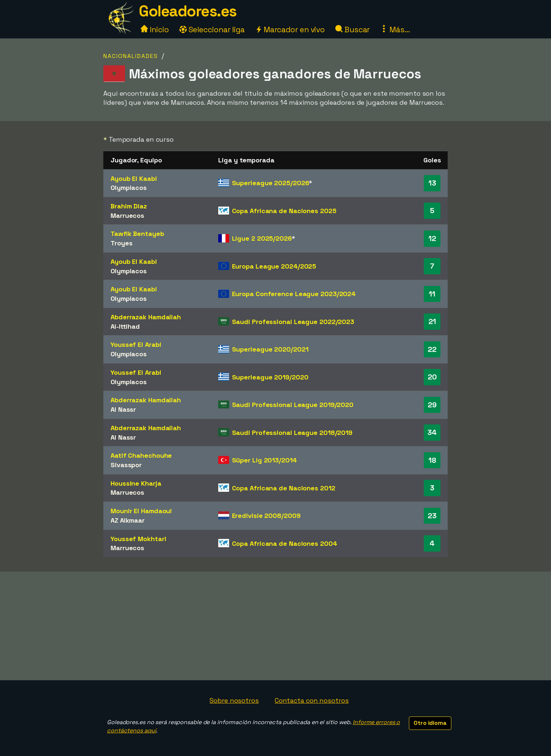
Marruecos (127, 215)
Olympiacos (129, 188)
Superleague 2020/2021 (270, 349)
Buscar (353, 30)
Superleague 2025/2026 (271, 183)
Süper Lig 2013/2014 (264, 460)
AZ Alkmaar (128, 520)
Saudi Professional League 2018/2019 (292, 433)
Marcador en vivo (290, 30)
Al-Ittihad (125, 326)
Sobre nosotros (234, 700)
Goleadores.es (188, 11)
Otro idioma (430, 723)
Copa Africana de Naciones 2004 (285, 543)
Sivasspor (126, 465)
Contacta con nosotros (312, 700)
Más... (395, 30)
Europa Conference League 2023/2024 (294, 294)
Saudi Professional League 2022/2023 (293, 322)
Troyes (121, 243)
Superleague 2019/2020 (270, 377)
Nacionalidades (131, 56)
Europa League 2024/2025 (274, 266)
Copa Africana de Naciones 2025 (284, 211)
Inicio (155, 30)
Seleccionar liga (212, 30)
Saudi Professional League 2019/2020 (293, 405)
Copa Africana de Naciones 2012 (284, 488)
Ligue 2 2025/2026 (262, 238)
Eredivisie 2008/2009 (266, 516)
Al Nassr (123, 409)
